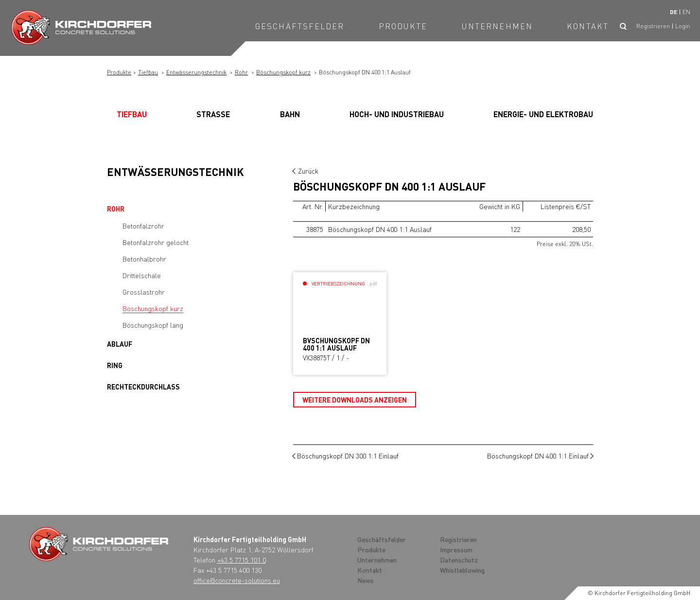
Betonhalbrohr (144, 259)
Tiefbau (148, 72)
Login (683, 26)
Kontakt (588, 26)
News (366, 580)
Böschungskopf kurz (283, 72)
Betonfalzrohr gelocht (156, 242)
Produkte (403, 26)
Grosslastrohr (144, 292)
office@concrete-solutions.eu (237, 580)
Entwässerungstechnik (196, 72)
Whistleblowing (462, 570)
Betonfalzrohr (143, 226)
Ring (115, 365)
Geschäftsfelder (300, 26)
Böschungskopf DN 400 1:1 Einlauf (538, 456)
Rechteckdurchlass (143, 387)
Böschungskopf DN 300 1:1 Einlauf (348, 456)
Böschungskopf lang (153, 325)
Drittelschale (142, 275)
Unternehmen (497, 26)
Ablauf (120, 344)
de (674, 12)
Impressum (456, 549)
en (686, 12)
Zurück (308, 171)
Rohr (241, 72)
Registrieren (653, 26)
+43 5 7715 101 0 (242, 560)
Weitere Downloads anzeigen (355, 400)
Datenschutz (459, 560)
